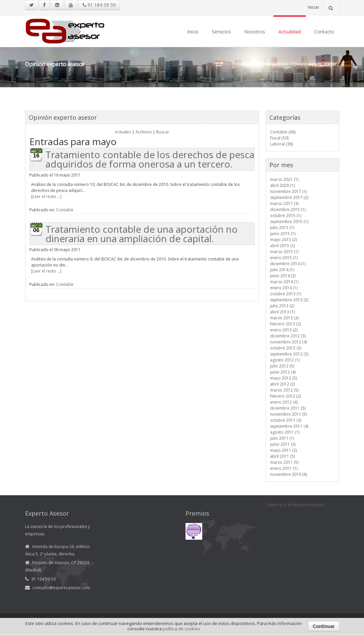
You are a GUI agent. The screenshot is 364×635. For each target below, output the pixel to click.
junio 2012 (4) (283, 372)
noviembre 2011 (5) (288, 414)
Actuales (123, 132)
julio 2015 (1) (282, 228)
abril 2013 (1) (282, 312)
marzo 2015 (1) (284, 252)
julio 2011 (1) (282, 438)
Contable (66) (283, 132)
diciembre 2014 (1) (288, 264)
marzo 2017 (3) (284, 203)
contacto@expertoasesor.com (61, 588)
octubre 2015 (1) (286, 216)
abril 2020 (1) (282, 185)
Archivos (144, 132)
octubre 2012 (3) (286, 348)
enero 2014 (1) (284, 288)
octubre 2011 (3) (286, 420)
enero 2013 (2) (284, 330)
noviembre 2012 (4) (288, 342)
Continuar (324, 626)
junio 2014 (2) (283, 276)
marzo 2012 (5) (284, 390)
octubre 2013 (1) (286, 294)
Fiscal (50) (279, 138)
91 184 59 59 (99, 5)
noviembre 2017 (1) (288, 191)
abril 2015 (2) (282, 246)
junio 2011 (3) (283, 444)
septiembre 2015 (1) (289, 222)
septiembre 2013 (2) (289, 300)
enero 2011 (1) (284, 468)
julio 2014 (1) (282, 270)
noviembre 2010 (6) (288, 474)
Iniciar (314, 7)
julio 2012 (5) (282, 366)
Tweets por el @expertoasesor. (295, 505)
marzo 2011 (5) (284, 462)
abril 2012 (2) (282, 384)
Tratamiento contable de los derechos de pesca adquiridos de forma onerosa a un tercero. (150, 159)
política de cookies (181, 629)
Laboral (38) (281, 144)
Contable (65, 210)
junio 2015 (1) (283, 234)
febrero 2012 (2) (285, 396)
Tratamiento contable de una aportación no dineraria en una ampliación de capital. (142, 234)
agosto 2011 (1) (285, 432)
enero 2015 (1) (284, 258)
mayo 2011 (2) (283, 450)
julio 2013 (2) (282, 306)
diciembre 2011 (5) (288, 408)
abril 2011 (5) (282, 456)
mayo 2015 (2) (283, 240)
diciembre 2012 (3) (288, 336)
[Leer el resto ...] (46, 196)
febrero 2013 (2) (285, 324)
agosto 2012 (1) (285, 360)
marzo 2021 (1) (284, 179)
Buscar (163, 132)
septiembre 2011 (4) (289, 426)
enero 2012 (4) (284, 402)
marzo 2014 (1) (284, 282)
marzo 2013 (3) (284, 318)
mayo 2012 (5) (283, 378)
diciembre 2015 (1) (288, 209)
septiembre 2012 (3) (289, 354)
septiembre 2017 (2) (289, 197)
